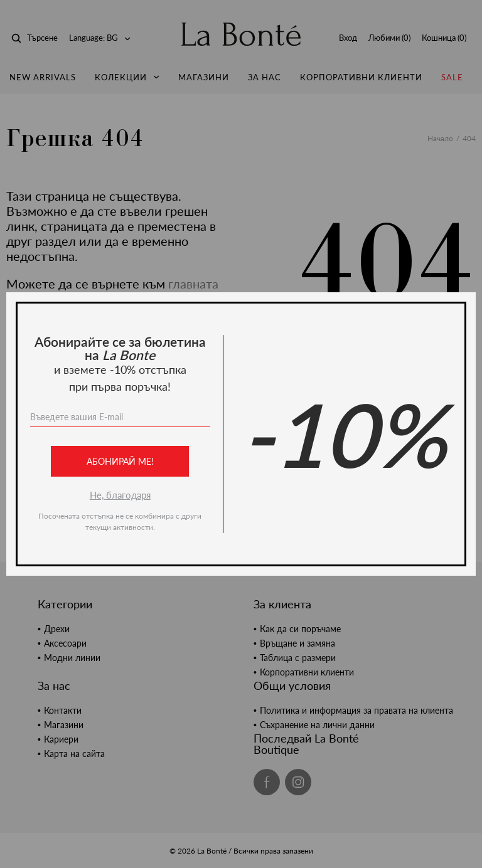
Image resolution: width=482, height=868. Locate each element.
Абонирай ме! (120, 461)
